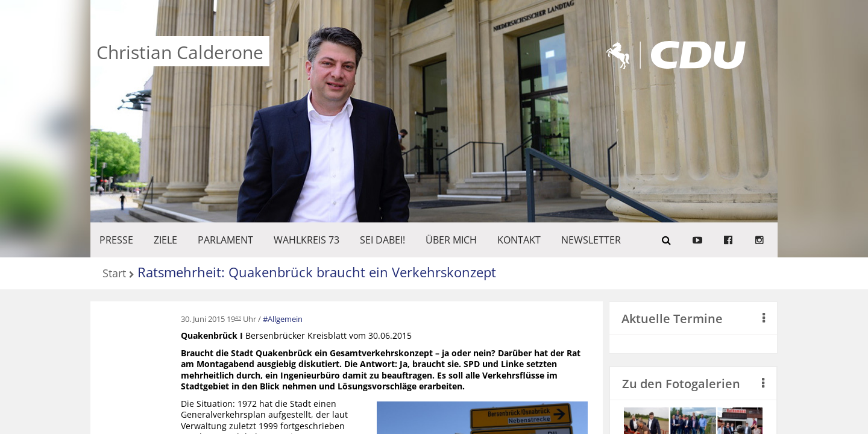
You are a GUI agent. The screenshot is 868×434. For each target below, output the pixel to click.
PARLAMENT (225, 240)
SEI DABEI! (382, 240)
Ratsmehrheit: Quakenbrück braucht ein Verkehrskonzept (317, 272)
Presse (116, 240)
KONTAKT (519, 240)
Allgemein (285, 319)
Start (114, 274)
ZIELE (165, 240)
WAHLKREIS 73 (307, 240)
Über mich (451, 240)
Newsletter (591, 240)
